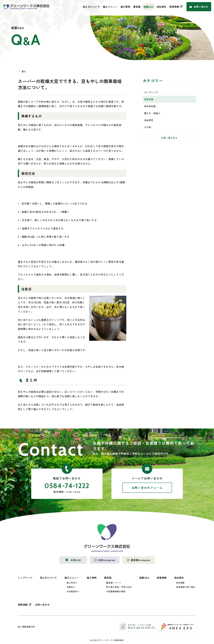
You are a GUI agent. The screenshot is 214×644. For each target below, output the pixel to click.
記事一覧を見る (169, 138)
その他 (148, 127)
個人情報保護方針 (26, 627)
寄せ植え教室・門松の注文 (119, 587)
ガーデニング (151, 92)
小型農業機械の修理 (116, 591)
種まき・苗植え (152, 113)
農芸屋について (114, 583)
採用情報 (174, 7)
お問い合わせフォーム (147, 488)
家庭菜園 (149, 99)
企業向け (71, 587)
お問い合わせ (201, 7)
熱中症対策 (150, 106)
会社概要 (180, 583)
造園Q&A (149, 7)
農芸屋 (137, 7)
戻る (24, 71)
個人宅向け (72, 583)
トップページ (25, 578)
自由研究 (149, 120)
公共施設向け (73, 591)
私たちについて (91, 7)
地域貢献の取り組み (186, 587)
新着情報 (162, 578)
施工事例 (125, 7)
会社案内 (162, 7)
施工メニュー (110, 7)
